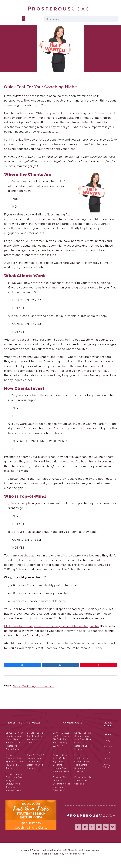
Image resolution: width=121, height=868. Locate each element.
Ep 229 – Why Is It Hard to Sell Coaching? (83, 781)
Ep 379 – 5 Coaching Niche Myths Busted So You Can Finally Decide (14, 762)
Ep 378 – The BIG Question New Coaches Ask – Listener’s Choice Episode (36, 762)
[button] (23, 18)
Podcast (108, 747)
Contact (108, 759)
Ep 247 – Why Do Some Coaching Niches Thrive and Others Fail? (61, 784)
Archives (108, 753)
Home (108, 735)
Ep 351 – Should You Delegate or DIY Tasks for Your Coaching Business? (61, 739)
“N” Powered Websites (76, 854)
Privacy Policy (107, 766)
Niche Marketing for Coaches (33, 686)
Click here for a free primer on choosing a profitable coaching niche (51, 626)
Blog (108, 741)
